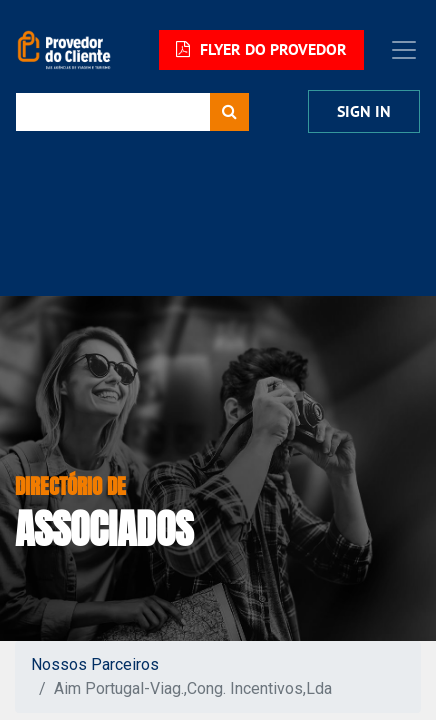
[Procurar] (229, 112)
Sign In (364, 111)
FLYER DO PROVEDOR (261, 49)
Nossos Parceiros (95, 664)
